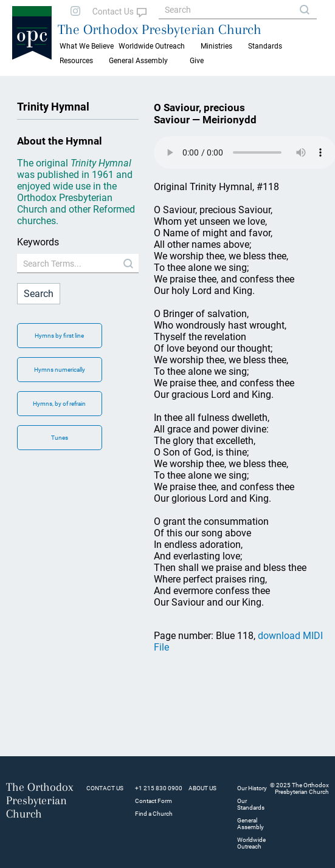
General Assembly (138, 61)
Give (197, 61)
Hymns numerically (60, 370)
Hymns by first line (59, 336)
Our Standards (251, 804)
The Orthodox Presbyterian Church (160, 29)
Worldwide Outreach (251, 843)
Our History (252, 788)
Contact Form (154, 801)
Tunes (60, 438)
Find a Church (154, 814)
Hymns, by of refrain (59, 404)
